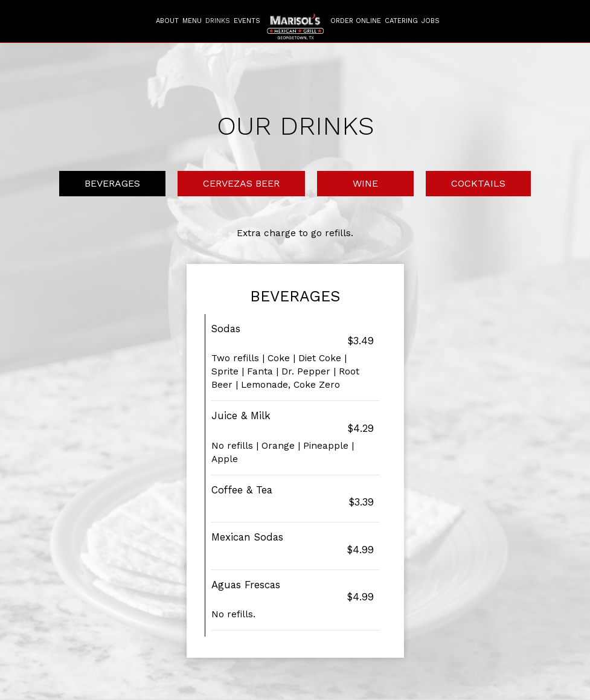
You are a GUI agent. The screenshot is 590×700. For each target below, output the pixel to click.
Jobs (431, 21)
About (167, 21)
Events (247, 21)
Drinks (218, 21)
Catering (401, 21)
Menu (192, 21)
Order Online (356, 21)
